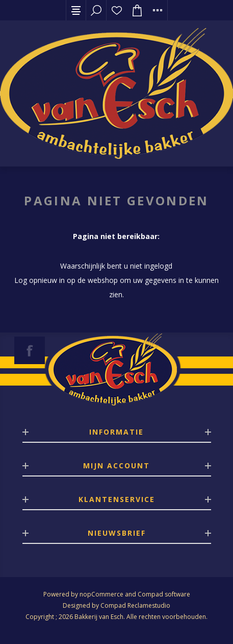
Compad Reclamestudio (135, 605)
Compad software (164, 594)
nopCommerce (101, 594)
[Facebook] (30, 350)
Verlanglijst (117, 10)
